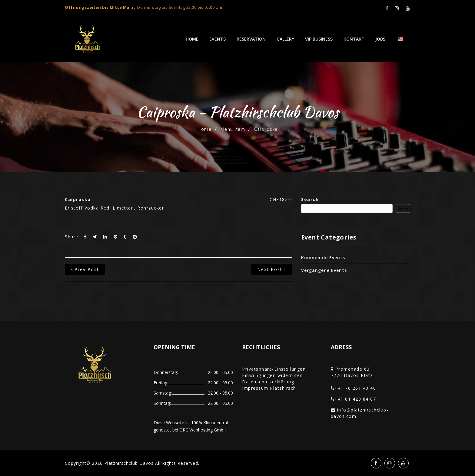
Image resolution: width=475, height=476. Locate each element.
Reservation (251, 39)
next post (272, 269)
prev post (85, 269)
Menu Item (233, 129)
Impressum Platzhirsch (269, 388)
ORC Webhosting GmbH (203, 430)
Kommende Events (323, 258)
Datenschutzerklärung (268, 382)
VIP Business (319, 39)
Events (218, 39)
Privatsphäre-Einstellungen (274, 369)
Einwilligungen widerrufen (272, 375)
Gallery (285, 39)
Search (310, 199)
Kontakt (354, 39)
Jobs (380, 39)
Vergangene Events (324, 270)
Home (192, 39)
